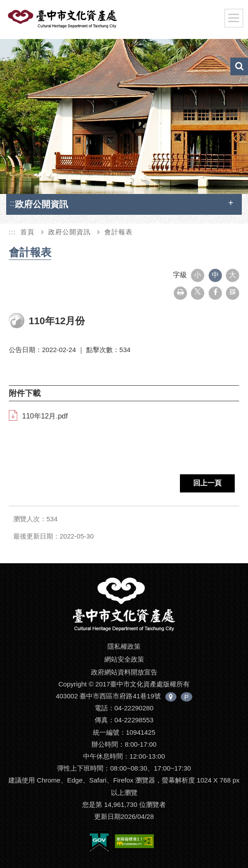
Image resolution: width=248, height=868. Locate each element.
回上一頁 (207, 483)
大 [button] (233, 275)
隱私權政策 (124, 646)
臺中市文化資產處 (77, 21)
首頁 (27, 232)
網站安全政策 (124, 659)
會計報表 (118, 232)
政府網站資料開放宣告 (124, 672)
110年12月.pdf (45, 416)
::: (13, 203)
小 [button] (198, 275)
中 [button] (215, 275)
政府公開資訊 (69, 232)
